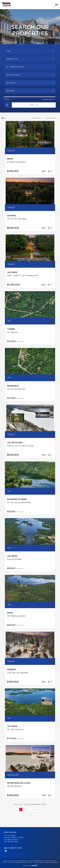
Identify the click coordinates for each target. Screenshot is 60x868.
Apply (34, 105)
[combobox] (30, 51)
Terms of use (38, 862)
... (30, 810)
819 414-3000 (13, 842)
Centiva (34, 865)
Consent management (51, 862)
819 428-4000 (13, 840)
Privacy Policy (28, 862)
